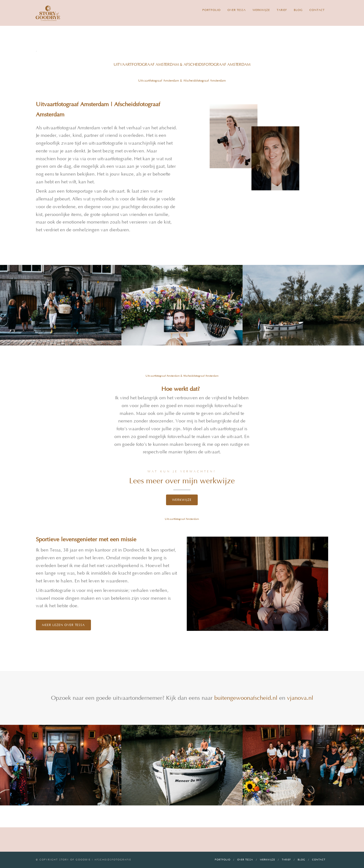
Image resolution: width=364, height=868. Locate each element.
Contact (317, 10)
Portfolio (212, 10)
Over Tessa (237, 10)
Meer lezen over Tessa (63, 625)
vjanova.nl (299, 698)
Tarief (282, 10)
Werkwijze (261, 10)
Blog (298, 10)
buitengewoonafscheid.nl (246, 698)
